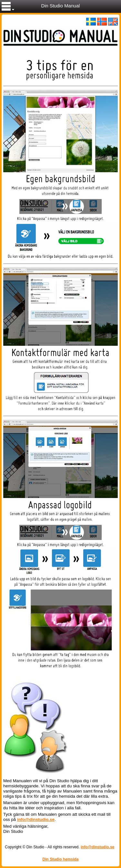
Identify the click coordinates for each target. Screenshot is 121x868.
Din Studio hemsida (60, 859)
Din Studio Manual (61, 6)
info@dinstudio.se (36, 819)
